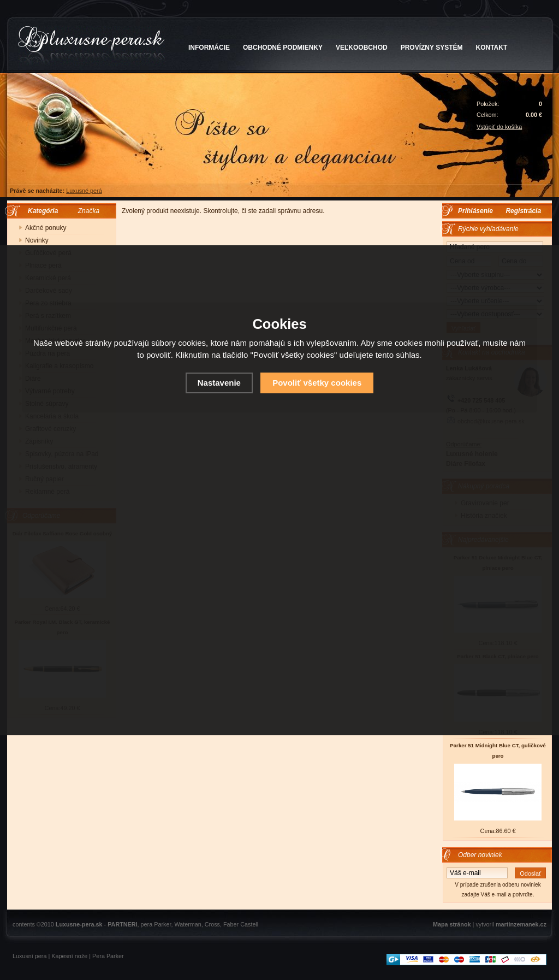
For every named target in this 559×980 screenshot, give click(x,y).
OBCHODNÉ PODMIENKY (283, 48)
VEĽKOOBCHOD (362, 48)
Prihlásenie (475, 211)
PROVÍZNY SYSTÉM (432, 48)
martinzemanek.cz (521, 924)
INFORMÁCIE (209, 48)
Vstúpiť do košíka (499, 127)
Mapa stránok (452, 924)
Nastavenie (219, 383)
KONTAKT (492, 48)
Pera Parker (108, 956)
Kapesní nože (69, 956)
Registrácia (523, 211)
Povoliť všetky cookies (317, 383)
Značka (89, 211)
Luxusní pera (29, 956)
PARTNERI (122, 924)
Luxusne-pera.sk (79, 924)
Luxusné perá (84, 191)
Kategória (40, 211)
